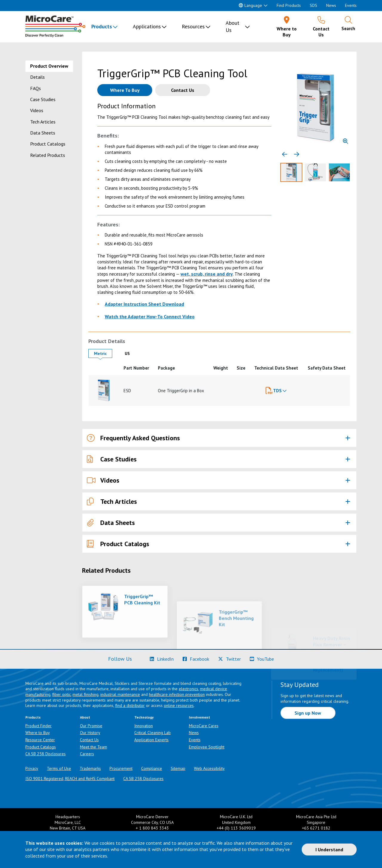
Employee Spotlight (207, 747)
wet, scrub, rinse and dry (207, 274)
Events (351, 5)
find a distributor (130, 705)
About (85, 717)
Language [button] (250, 5)
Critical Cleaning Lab (153, 733)
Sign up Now (308, 713)
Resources (193, 26)
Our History (90, 733)
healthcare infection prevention (177, 694)
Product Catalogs (48, 144)
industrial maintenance (120, 694)
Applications (147, 26)
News (331, 5)
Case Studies (43, 99)
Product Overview (49, 66)
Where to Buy (38, 733)
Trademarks (90, 768)
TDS (277, 391)
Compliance (152, 768)
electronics (188, 689)
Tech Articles (43, 122)
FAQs (36, 88)
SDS (314, 5)
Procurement (121, 768)
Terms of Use (59, 768)
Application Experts (151, 740)
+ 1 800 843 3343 (152, 828)
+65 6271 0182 (316, 828)
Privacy (32, 768)
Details (37, 77)
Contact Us (89, 740)
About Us (232, 26)
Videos (37, 110)
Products (102, 26)
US (132, 353)
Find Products (289, 5)
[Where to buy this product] (125, 90)
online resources (179, 705)
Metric (103, 353)
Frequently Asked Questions (133, 438)
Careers (87, 754)
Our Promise (91, 726)
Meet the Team (94, 747)
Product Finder (38, 726)
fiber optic (61, 694)
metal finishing (86, 694)
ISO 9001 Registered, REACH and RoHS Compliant (70, 779)
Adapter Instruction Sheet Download (144, 304)
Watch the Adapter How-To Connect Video (150, 316)
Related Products (48, 155)
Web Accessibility (209, 768)
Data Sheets (43, 133)
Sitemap (178, 768)
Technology (144, 717)
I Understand (329, 850)
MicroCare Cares (204, 726)
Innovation (144, 726)
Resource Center (40, 740)
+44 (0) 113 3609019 (236, 828)
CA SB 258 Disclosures (46, 754)
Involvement (200, 717)
